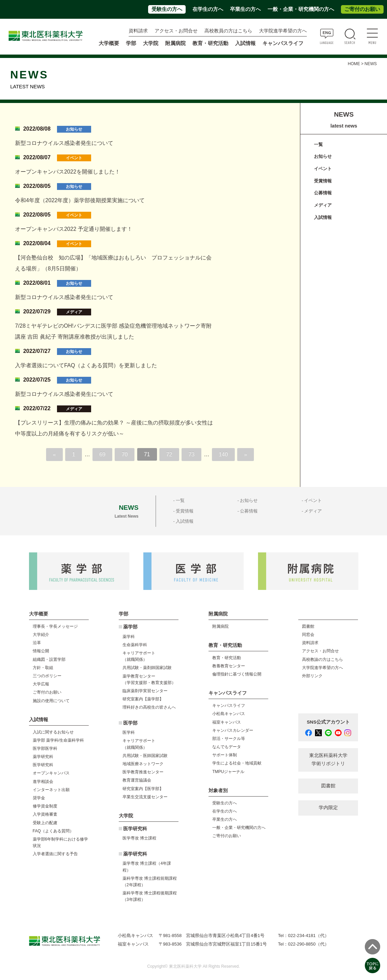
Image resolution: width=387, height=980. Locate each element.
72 (169, 454)
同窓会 (308, 635)
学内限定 (328, 808)
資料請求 (138, 31)
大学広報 (41, 684)
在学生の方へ (208, 9)
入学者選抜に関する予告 (55, 854)
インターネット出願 (51, 790)
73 (191, 454)
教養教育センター (229, 666)
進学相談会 (43, 782)
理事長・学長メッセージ (55, 626)
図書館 (308, 626)
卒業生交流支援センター (145, 797)
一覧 (318, 144)
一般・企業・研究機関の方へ (301, 9)
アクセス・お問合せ (176, 31)
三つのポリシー (47, 676)
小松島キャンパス (229, 714)
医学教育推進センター (143, 772)
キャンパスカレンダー (233, 730)
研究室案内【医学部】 (143, 789)
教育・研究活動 (227, 658)
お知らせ (323, 156)
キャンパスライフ (229, 706)
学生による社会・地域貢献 (237, 763)
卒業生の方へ (245, 9)
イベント (323, 169)
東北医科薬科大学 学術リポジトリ (328, 760)
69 (102, 454)
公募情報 (323, 193)
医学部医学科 (45, 748)
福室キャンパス (227, 722)
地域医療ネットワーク (143, 764)
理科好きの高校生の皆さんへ (149, 707)
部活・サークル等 (229, 739)
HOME (354, 64)
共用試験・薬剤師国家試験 (147, 668)
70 (125, 454)
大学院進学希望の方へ (283, 31)
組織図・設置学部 (49, 659)
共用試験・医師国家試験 (145, 756)
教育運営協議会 (137, 780)
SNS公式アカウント (328, 722)
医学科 (129, 732)
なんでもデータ (227, 747)
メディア (323, 205)
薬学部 (130, 627)
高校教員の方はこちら (228, 31)
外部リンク (312, 676)
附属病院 (175, 43)
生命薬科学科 (135, 645)
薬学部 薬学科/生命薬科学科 (59, 740)
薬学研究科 (43, 757)
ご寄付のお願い (362, 9)
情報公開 (41, 651)
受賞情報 (323, 181)
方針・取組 (43, 668)
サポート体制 (225, 755)
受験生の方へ (167, 9)
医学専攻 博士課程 (139, 838)
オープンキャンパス (51, 773)
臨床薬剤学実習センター (145, 691)
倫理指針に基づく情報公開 (237, 674)
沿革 (37, 643)
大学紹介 (41, 635)
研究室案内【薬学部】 (143, 699)
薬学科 (129, 637)
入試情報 (323, 217)
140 (223, 454)
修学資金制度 (45, 806)
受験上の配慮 (45, 823)
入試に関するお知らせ (53, 732)
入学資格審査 (45, 814)
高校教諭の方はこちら (322, 659)
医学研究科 (43, 765)
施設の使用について (51, 701)
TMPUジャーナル (228, 772)
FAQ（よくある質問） (53, 831)
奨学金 (39, 798)
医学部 (130, 723)
